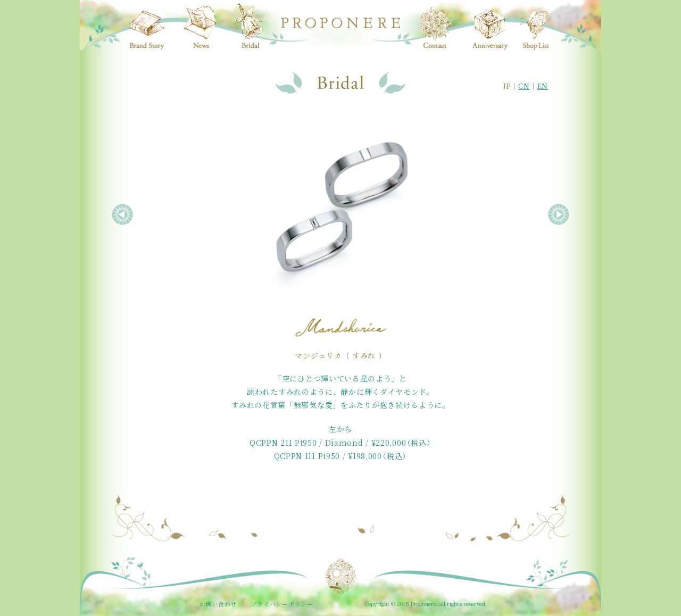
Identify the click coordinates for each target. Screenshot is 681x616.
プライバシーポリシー (282, 604)
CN (524, 86)
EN (543, 86)
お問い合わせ (218, 604)
